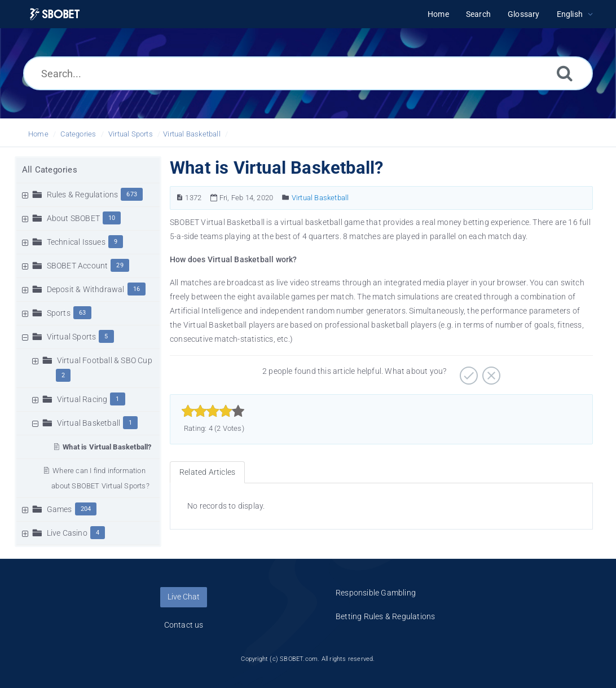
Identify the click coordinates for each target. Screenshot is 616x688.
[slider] (213, 411)
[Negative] (490, 372)
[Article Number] (180, 198)
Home (38, 134)
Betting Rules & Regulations (385, 616)
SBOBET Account (78, 266)
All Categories (50, 170)
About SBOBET (73, 218)
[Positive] (467, 372)
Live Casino (67, 533)
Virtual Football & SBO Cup (105, 360)
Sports (59, 313)
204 (86, 509)
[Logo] (55, 14)
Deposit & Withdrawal (86, 289)
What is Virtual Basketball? (107, 447)
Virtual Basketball (192, 134)
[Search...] (308, 73)
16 (137, 289)
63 (82, 313)
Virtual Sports (131, 134)
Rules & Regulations (83, 195)
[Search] (565, 73)
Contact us (184, 625)
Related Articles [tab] (207, 472)
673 (132, 194)
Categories (78, 134)
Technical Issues (76, 242)
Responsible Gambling (376, 593)
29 (120, 265)
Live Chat (184, 597)
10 (112, 218)
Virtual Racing (82, 399)
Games (60, 509)
